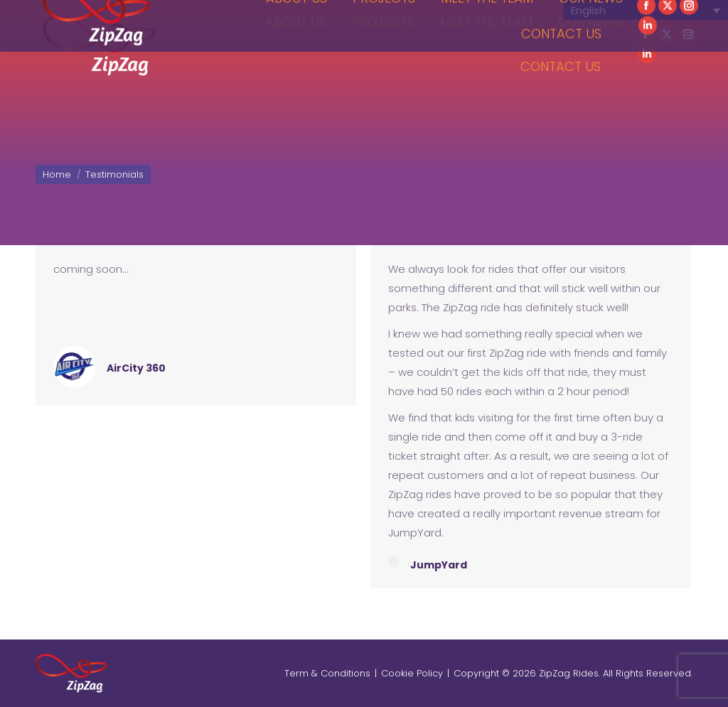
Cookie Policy (412, 673)
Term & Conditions (327, 673)
